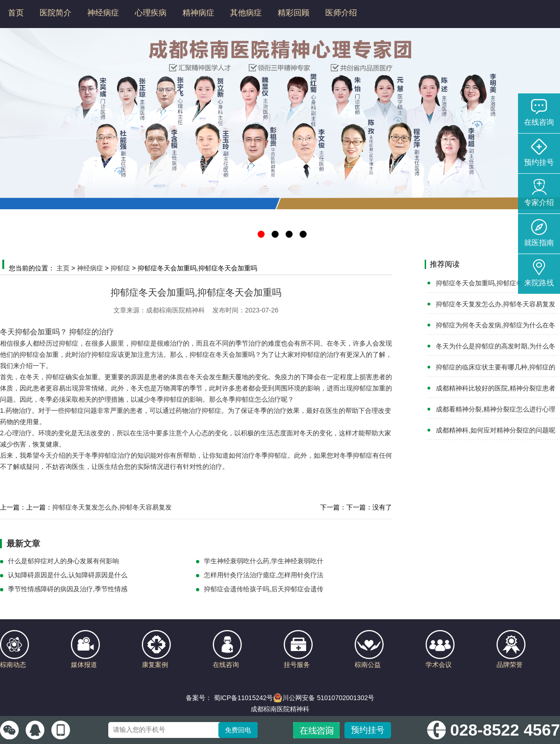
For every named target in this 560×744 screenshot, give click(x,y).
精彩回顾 (294, 13)
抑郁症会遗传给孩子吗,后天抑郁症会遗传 (264, 589)
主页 (63, 268)
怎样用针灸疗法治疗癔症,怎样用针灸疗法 (264, 575)
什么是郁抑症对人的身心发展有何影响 (63, 561)
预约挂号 (368, 730)
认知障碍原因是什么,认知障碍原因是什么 (68, 575)
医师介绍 (341, 13)
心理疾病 (151, 13)
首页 (16, 13)
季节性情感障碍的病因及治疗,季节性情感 (68, 589)
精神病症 (198, 13)
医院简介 (56, 13)
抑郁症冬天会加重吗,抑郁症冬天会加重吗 (496, 283)
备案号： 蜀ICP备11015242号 (230, 698)
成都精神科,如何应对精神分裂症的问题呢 (496, 430)
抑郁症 (120, 268)
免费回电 (238, 730)
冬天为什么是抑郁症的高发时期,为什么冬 (496, 346)
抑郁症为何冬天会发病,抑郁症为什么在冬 (496, 325)
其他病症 (246, 13)
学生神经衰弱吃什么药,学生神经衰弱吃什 (264, 561)
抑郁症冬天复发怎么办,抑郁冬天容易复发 (112, 507)
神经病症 (103, 13)
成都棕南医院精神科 (280, 709)
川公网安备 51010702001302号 (324, 698)
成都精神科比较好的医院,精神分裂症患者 (496, 388)
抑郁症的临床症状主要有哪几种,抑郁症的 (496, 367)
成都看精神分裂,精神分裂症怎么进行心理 (496, 409)
